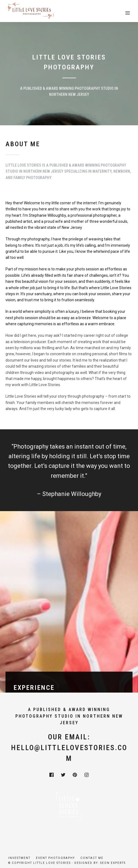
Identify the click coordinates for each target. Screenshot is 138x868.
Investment (19, 858)
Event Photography (55, 858)
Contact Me (92, 858)
